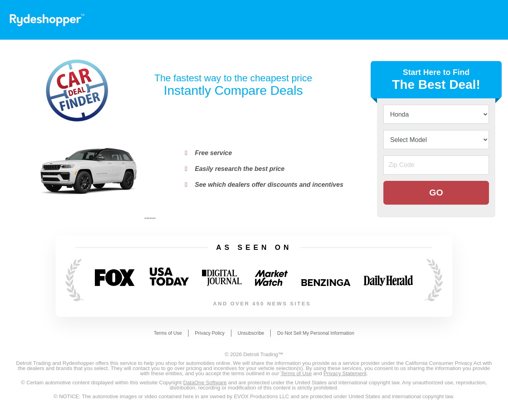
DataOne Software (205, 383)
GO (436, 193)
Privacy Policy (210, 333)
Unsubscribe (251, 333)
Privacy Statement (345, 373)
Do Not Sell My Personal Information (316, 333)
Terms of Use (168, 333)
